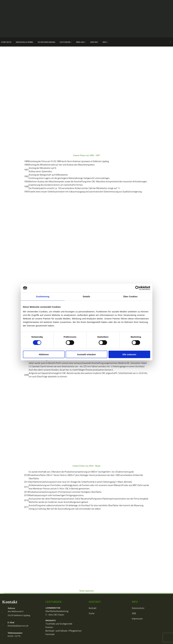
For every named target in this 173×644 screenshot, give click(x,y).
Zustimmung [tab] (43, 296)
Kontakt (94, 42)
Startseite (6, 42)
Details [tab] (87, 296)
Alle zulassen (129, 354)
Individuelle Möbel (25, 42)
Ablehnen (44, 354)
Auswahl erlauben (86, 354)
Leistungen (65, 42)
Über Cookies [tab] (130, 296)
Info (104, 42)
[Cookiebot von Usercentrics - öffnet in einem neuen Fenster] (137, 288)
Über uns (80, 42)
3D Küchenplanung (47, 42)
